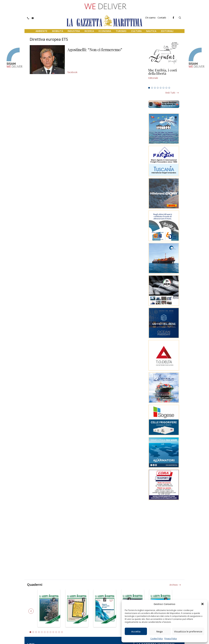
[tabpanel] (164, 77)
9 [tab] (53, 632)
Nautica (151, 31)
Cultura (136, 31)
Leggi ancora (164, 77)
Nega (160, 631)
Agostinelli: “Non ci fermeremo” (95, 50)
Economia (105, 31)
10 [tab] (56, 632)
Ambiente (41, 31)
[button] (202, 604)
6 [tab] (163, 88)
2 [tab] (152, 88)
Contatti (162, 18)
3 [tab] (155, 88)
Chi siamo (150, 18)
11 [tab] (59, 632)
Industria (74, 31)
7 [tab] (166, 88)
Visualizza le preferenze (188, 631)
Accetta (136, 631)
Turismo (121, 31)
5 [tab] (161, 88)
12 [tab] (62, 632)
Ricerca (89, 31)
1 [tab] (149, 88)
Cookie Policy (157, 639)
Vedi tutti (170, 93)
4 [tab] (158, 88)
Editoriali (167, 31)
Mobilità (58, 31)
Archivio (174, 585)
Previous (31, 611)
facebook (72, 72)
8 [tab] (169, 88)
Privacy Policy (171, 639)
